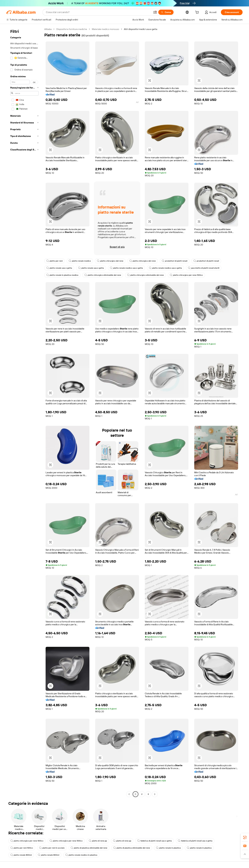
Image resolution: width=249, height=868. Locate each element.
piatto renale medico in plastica (81, 855)
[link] (245, 837)
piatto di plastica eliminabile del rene (89, 848)
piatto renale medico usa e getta (126, 268)
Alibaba (48, 29)
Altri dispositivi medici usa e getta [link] (141, 29)
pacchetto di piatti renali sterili (204, 268)
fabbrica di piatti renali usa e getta (155, 841)
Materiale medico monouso (105, 29)
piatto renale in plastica (168, 848)
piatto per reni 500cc (22, 848)
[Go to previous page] (129, 794)
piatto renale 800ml (21, 855)
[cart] (198, 13)
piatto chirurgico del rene (110, 261)
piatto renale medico (80, 261)
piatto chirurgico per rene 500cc (186, 275)
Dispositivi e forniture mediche (72, 29)
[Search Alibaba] (98, 12)
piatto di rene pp (98, 841)
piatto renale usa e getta (59, 268)
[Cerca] (166, 12)
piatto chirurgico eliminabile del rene (103, 275)
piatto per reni (55, 261)
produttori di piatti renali (175, 261)
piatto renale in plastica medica (62, 275)
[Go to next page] (155, 794)
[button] (155, 12)
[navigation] (24, 412)
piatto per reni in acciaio (52, 848)
